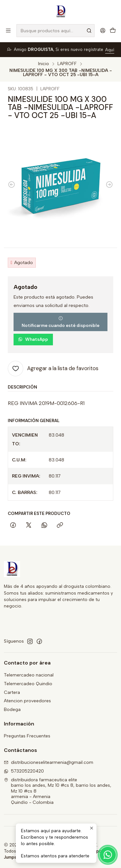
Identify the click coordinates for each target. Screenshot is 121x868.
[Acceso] (103, 30)
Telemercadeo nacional (29, 675)
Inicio (44, 64)
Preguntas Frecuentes (27, 736)
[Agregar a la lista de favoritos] (53, 369)
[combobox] (55, 31)
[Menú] (8, 30)
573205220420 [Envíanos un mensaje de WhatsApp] (24, 771)
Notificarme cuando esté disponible (60, 322)
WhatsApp (33, 339)
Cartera (12, 692)
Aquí (110, 50)
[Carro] (113, 31)
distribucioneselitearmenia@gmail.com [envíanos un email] (49, 762)
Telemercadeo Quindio (28, 684)
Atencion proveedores (27, 701)
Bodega (12, 710)
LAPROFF (67, 64)
